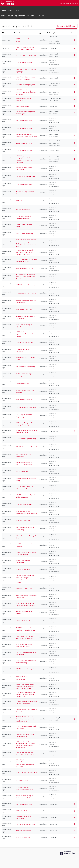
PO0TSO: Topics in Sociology (24, 234)
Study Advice (70, 3)
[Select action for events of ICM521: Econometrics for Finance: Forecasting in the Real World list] (74, 48)
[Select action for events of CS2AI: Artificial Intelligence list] (74, 151)
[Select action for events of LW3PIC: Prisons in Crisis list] (74, 831)
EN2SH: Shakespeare (22, 106)
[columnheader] (8, 33)
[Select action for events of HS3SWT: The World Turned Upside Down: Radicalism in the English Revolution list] (74, 719)
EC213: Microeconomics (23, 570)
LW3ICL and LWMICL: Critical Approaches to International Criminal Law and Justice (24, 252)
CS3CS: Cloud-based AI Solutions (26, 408)
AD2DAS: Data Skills (22, 780)
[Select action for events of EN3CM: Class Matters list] (74, 811)
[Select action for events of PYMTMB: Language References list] (74, 824)
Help (76, 3)
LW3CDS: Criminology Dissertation (26, 772)
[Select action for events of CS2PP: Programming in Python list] (74, 85)
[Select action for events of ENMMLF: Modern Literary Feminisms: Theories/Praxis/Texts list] (74, 136)
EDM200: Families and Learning (25, 367)
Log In (38, 16)
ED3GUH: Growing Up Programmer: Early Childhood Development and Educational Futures (25, 686)
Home (3, 16)
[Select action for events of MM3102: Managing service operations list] (74, 99)
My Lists (10, 16)
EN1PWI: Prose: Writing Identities (26, 55)
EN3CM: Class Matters (22, 471)
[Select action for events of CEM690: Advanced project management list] (74, 817)
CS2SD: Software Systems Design (26, 439)
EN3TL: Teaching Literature (24, 588)
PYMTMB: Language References (26, 176)
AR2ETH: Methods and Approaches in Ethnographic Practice (25, 334)
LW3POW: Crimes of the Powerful (26, 293)
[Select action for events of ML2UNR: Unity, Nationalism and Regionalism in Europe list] (74, 78)
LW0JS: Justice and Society (24, 399)
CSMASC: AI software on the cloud (26, 447)
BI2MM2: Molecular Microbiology (26, 285)
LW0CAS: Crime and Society (24, 504)
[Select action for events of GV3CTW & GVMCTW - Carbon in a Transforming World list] (74, 431)
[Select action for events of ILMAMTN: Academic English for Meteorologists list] (74, 113)
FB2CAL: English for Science (24, 143)
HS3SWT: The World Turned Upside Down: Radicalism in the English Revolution (25, 719)
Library (63, 3)
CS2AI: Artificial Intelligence (24, 62)
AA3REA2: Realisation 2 (23, 209)
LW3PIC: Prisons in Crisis (23, 201)
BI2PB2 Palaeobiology (22, 383)
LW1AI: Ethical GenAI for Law (24, 268)
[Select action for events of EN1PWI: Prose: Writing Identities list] (74, 55)
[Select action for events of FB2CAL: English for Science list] (74, 143)
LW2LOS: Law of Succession (24, 309)
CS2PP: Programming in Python (25, 85)
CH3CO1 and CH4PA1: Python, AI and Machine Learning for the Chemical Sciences (26, 694)
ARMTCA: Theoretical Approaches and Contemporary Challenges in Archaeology (26, 92)
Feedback (30, 16)
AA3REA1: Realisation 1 (23, 621)
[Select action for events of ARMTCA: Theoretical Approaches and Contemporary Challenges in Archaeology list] (74, 92)
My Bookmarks (20, 16)
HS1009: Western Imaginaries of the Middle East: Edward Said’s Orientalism (26, 277)
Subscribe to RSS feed (66, 26)
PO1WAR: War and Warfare (24, 342)
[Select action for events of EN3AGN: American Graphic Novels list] (74, 40)
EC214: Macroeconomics (23, 520)
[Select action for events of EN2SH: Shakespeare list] (74, 106)
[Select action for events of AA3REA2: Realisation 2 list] (74, 837)
